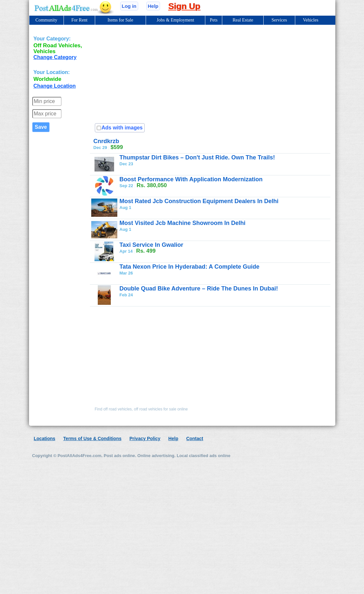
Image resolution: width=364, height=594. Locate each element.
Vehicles (310, 20)
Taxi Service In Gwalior (152, 245)
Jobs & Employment (175, 20)
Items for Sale (120, 20)
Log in (129, 6)
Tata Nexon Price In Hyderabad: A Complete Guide (189, 267)
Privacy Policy (145, 438)
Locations (45, 438)
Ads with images (122, 128)
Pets (214, 20)
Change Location (55, 86)
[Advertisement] (217, 178)
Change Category (55, 57)
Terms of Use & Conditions (92, 438)
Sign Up (184, 6)
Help (153, 6)
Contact (195, 438)
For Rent (79, 20)
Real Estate (243, 20)
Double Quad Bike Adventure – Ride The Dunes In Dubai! (199, 289)
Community (46, 20)
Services (279, 20)
